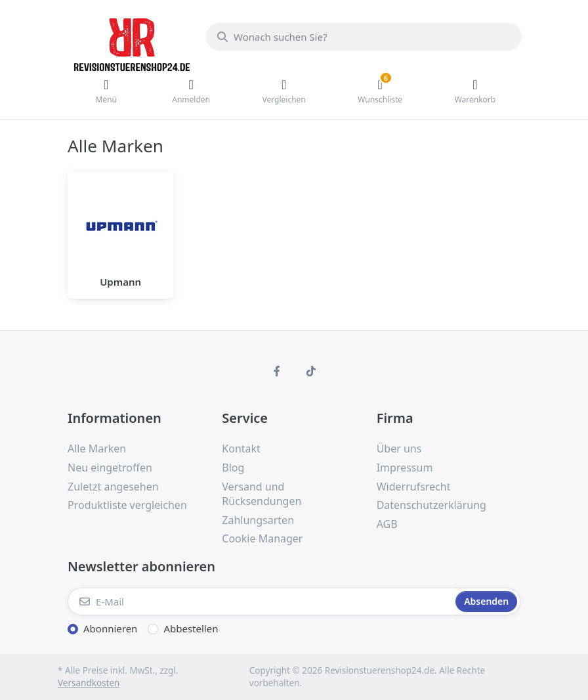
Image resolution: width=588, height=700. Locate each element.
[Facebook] (277, 371)
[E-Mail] (260, 602)
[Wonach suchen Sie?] (364, 37)
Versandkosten (89, 683)
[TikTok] (311, 371)
